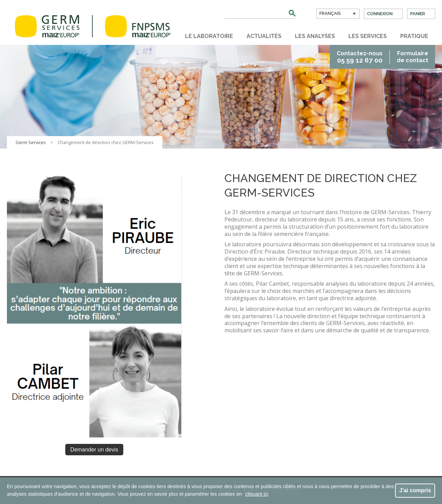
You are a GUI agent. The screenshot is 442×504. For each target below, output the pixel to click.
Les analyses (315, 36)
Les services (368, 36)
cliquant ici (257, 494)
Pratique (414, 36)
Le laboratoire (209, 36)
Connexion (380, 14)
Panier (418, 14)
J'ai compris (415, 490)
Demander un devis (94, 450)
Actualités (264, 36)
